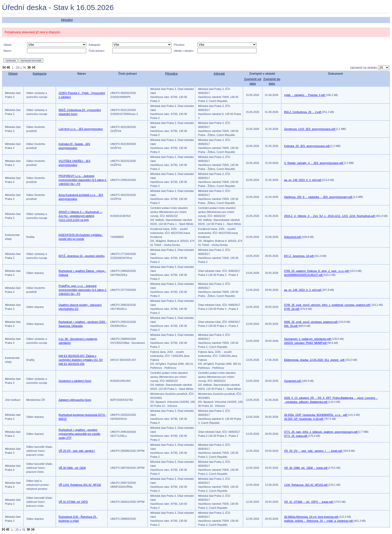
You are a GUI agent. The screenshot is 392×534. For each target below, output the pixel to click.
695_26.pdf (291, 326)
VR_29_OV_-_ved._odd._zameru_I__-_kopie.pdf (313, 451)
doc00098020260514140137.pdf (303, 275)
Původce (171, 74)
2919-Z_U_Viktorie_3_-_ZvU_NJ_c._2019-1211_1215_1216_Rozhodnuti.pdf (330, 216)
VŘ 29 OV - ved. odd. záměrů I (77, 451)
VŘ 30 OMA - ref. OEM (72, 468)
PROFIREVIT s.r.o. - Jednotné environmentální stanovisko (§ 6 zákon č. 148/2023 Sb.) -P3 (83, 180)
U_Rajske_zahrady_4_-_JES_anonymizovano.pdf (314, 163)
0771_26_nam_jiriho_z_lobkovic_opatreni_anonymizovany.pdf (321, 432)
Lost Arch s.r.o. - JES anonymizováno (81, 129)
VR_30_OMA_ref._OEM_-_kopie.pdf (306, 468)
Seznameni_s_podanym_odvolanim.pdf (308, 339)
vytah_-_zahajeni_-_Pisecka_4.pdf (305, 95)
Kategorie (40, 74)
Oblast (13, 74)
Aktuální (67, 20)
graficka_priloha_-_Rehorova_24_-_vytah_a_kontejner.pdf (319, 521)
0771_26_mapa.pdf (296, 436)
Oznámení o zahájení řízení (75, 381)
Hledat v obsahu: (184, 51)
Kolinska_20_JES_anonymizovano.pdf (307, 146)
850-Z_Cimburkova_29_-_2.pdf (303, 112)
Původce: (179, 45)
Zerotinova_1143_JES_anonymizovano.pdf (310, 129)
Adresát (219, 74)
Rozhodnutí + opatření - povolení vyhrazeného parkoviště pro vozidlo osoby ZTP (79, 434)
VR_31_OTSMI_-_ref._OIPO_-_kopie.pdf (309, 502)
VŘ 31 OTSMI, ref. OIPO (73, 502)
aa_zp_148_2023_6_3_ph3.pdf (303, 180)
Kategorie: (95, 45)
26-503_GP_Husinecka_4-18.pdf (304, 419)
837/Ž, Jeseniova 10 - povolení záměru (81, 256)
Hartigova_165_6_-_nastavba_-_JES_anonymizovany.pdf (318, 197)
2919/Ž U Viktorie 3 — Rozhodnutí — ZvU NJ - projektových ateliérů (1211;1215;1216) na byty (80, 216)
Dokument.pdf (293, 237)
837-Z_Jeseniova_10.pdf (299, 256)
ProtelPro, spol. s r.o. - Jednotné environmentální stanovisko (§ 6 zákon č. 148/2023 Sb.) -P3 (83, 290)
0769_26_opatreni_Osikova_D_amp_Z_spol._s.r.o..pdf (317, 271)
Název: (8, 51)
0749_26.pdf (292, 309)
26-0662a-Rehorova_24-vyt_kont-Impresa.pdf (311, 517)
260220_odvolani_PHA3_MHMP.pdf (306, 343)
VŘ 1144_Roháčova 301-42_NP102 (80, 485)
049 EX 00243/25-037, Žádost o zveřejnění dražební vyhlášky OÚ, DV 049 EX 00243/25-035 (81, 360)
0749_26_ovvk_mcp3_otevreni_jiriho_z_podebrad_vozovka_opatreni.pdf (327, 305)
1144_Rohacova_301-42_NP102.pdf (306, 485)
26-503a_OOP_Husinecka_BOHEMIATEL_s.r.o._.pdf (316, 415)
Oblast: (8, 45)
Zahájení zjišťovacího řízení (75, 400)
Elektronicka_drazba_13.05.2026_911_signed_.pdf (314, 360)
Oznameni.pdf (293, 381)
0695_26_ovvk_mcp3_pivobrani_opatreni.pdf (311, 322)
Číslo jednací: (97, 51)
